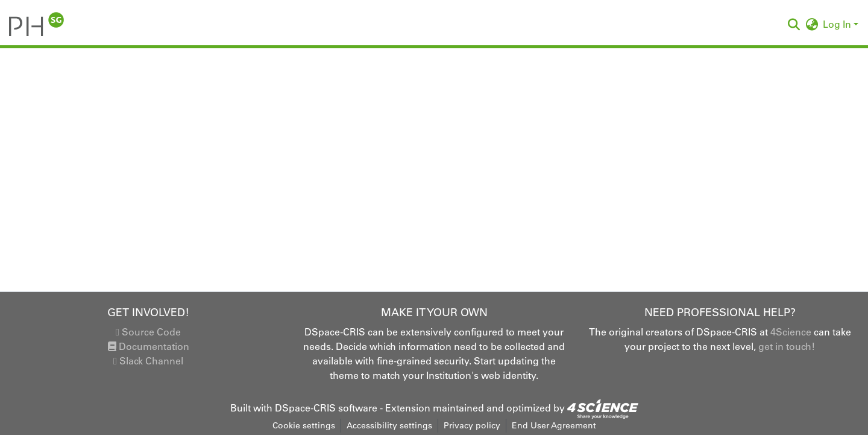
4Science (791, 332)
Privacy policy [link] (472, 425)
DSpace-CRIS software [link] (326, 408)
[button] (36, 24)
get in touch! (787, 346)
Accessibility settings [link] (389, 425)
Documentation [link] (149, 346)
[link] (603, 408)
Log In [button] (838, 24)
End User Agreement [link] (554, 425)
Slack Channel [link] (148, 361)
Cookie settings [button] (304, 425)
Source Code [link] (148, 332)
